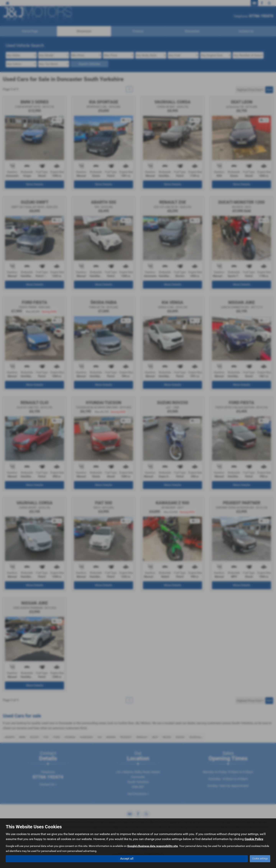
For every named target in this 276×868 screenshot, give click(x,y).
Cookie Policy (254, 839)
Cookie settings (260, 859)
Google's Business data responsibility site (153, 846)
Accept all (127, 859)
